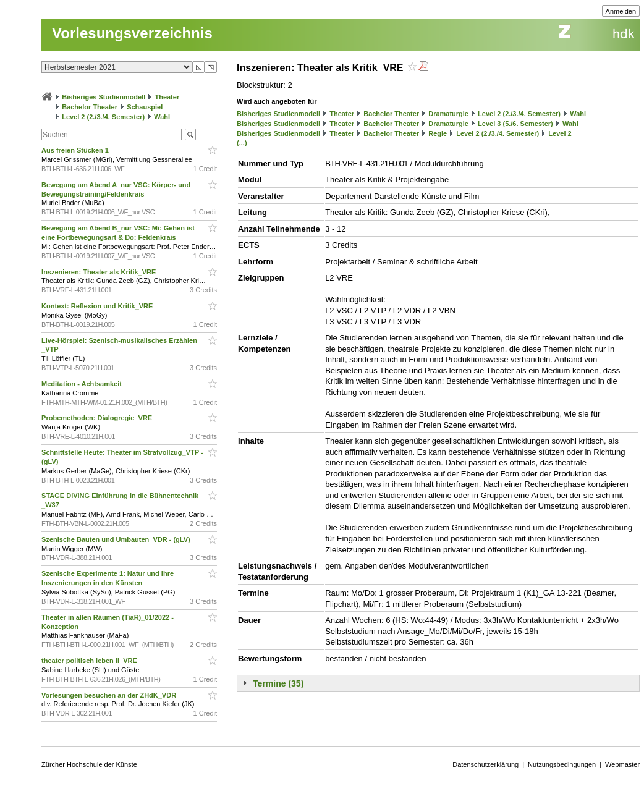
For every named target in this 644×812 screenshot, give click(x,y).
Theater (167, 97)
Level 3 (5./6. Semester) (515, 124)
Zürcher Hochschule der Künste (89, 764)
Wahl (162, 117)
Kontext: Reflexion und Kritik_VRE (98, 306)
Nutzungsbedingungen (562, 764)
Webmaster (622, 764)
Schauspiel (145, 107)
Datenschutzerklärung (485, 764)
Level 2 (560, 133)
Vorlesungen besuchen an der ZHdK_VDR (110, 695)
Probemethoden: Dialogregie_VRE (98, 418)
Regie (438, 133)
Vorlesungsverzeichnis (132, 33)
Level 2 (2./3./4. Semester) (103, 117)
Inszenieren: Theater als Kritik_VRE (100, 272)
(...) (242, 143)
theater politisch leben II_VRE (90, 661)
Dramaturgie (448, 114)
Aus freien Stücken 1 (76, 150)
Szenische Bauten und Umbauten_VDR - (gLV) (117, 539)
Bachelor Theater (90, 107)
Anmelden (621, 11)
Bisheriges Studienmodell (104, 97)
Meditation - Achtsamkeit (83, 384)
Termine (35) (278, 683)
